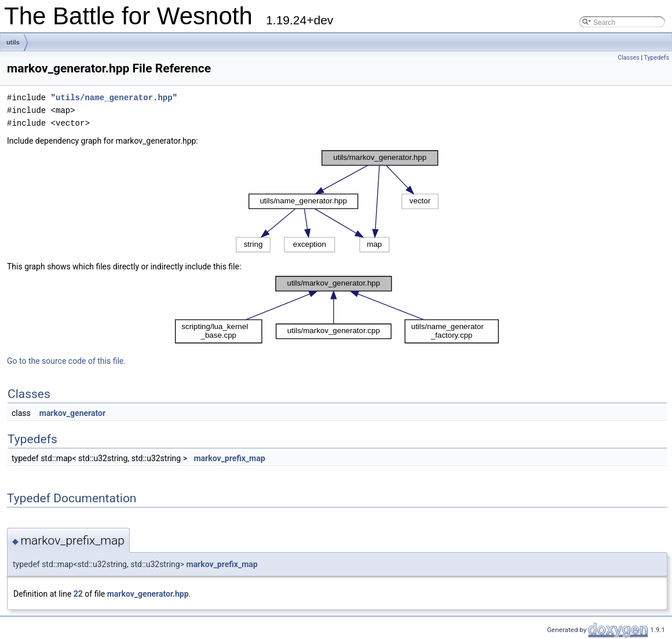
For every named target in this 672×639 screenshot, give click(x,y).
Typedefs (656, 58)
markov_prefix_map (229, 458)
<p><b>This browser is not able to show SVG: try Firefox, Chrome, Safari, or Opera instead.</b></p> (337, 201)
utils (13, 42)
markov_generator (72, 413)
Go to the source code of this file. (66, 361)
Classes (628, 58)
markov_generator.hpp (148, 594)
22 (78, 594)
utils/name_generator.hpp (114, 98)
